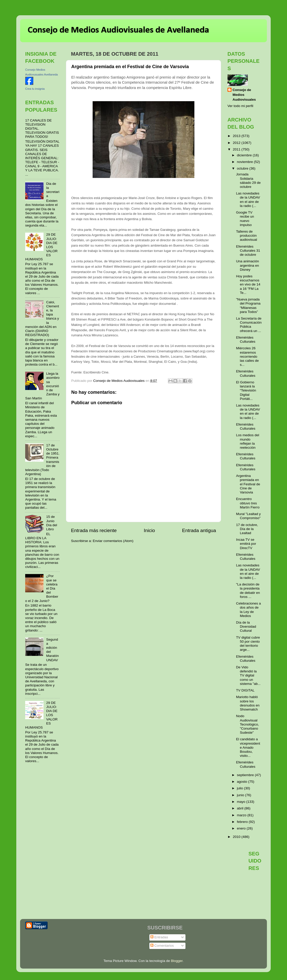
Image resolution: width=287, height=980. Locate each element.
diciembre (245, 155)
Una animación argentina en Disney (248, 265)
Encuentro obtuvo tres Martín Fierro (248, 503)
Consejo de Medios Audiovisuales (244, 95)
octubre (243, 168)
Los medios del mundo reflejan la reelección (248, 441)
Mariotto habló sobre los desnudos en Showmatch (248, 703)
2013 (237, 136)
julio (240, 788)
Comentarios (162, 946)
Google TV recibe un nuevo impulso (245, 219)
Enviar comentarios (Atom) (113, 541)
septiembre (246, 775)
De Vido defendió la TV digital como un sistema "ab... (248, 675)
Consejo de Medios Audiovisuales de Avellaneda (118, 30)
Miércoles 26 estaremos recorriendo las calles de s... (247, 356)
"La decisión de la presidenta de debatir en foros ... (248, 591)
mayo (242, 802)
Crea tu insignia (35, 89)
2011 (237, 149)
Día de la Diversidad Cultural (246, 627)
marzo (242, 815)
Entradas (159, 937)
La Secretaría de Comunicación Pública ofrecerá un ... (249, 325)
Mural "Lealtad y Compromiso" (248, 516)
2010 (237, 837)
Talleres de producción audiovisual (247, 236)
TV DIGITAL (245, 690)
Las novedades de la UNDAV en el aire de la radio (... (248, 200)
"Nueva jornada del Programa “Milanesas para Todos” (248, 306)
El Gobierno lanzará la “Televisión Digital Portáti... (246, 390)
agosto (242, 782)
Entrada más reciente (94, 530)
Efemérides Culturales (246, 340)
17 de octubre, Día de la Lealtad (247, 529)
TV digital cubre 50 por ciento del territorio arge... (248, 644)
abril (241, 808)
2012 (237, 143)
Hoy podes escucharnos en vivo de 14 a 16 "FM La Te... (248, 284)
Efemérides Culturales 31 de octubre (248, 251)
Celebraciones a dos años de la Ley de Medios (249, 610)
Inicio (149, 530)
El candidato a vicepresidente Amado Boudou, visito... (248, 747)
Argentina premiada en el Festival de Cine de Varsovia (248, 484)
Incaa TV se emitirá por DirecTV (246, 544)
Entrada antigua (199, 530)
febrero (243, 822)
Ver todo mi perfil (240, 106)
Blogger (177, 961)
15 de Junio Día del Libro (52, 523)
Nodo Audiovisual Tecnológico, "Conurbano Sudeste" (248, 724)
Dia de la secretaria (53, 190)
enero (242, 828)
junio (241, 795)
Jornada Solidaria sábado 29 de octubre (248, 180)
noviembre (245, 162)
